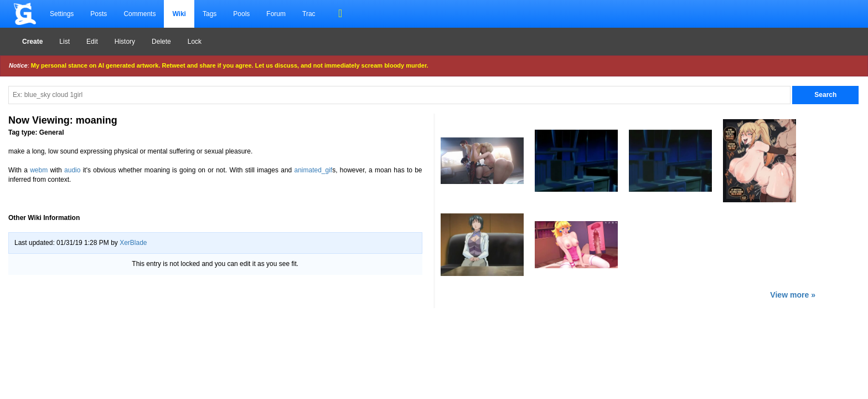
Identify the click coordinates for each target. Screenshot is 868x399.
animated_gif (313, 170)
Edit (92, 42)
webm (39, 170)
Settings (62, 14)
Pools (241, 14)
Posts (99, 14)
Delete (161, 42)
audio (72, 170)
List (64, 42)
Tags (210, 14)
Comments (139, 14)
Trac (309, 14)
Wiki (179, 14)
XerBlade (133, 243)
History (125, 42)
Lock (195, 42)
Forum (276, 14)
